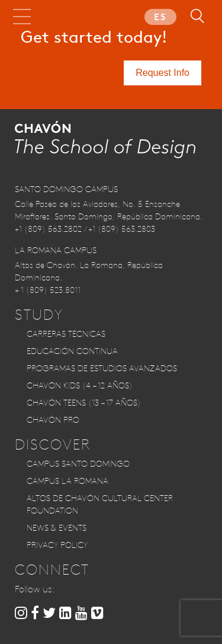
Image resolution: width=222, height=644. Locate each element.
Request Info (163, 73)
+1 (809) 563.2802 (48, 229)
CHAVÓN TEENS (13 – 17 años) (84, 403)
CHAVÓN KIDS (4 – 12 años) (80, 385)
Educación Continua (72, 351)
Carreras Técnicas (66, 334)
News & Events (57, 528)
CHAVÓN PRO (53, 420)
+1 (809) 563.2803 (122, 229)
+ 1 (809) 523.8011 (48, 290)
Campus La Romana (67, 481)
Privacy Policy (57, 545)
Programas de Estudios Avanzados (102, 368)
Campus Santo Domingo (78, 464)
